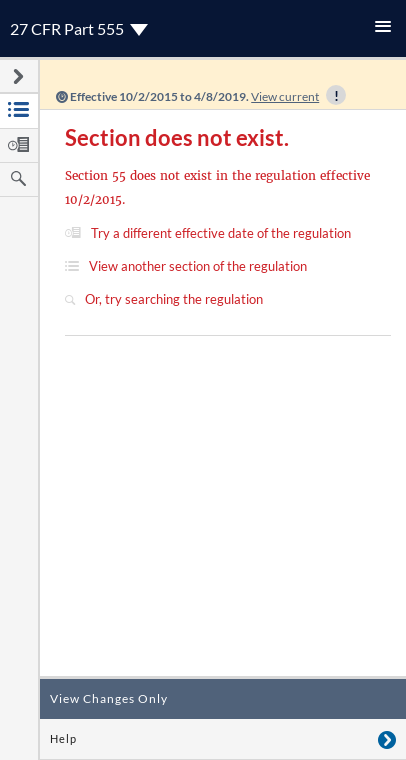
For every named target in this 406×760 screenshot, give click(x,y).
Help (63, 739)
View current (285, 96)
